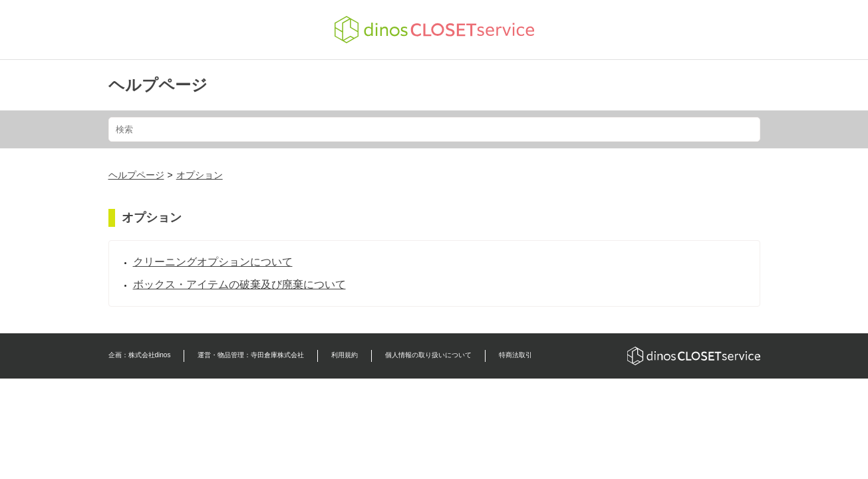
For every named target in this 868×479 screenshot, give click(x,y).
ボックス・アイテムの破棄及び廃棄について (239, 284)
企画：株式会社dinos (140, 355)
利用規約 (345, 355)
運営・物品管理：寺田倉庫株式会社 (251, 355)
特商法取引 (515, 355)
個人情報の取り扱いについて (428, 355)
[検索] (434, 129)
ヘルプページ (158, 85)
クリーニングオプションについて (213, 262)
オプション (200, 175)
